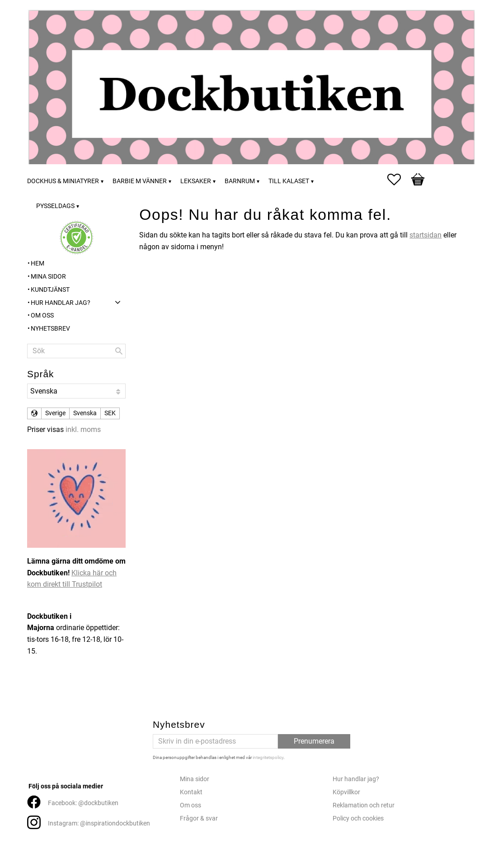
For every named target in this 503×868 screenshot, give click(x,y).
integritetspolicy (268, 757)
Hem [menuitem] (38, 263)
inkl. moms (83, 429)
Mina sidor (195, 779)
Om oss (190, 805)
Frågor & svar (199, 818)
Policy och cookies (358, 818)
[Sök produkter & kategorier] (76, 351)
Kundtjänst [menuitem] (50, 290)
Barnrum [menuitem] (240, 181)
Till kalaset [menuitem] (289, 181)
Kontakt (191, 792)
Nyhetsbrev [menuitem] (50, 329)
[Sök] (119, 351)
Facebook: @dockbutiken (83, 803)
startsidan (425, 235)
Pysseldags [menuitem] (55, 206)
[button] (399, 180)
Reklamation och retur (364, 805)
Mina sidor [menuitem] (48, 277)
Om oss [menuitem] (42, 315)
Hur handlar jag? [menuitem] (61, 303)
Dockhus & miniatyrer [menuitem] (63, 181)
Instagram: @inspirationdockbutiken (99, 823)
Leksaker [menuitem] (196, 181)
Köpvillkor (346, 792)
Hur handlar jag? (356, 779)
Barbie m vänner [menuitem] (140, 181)
